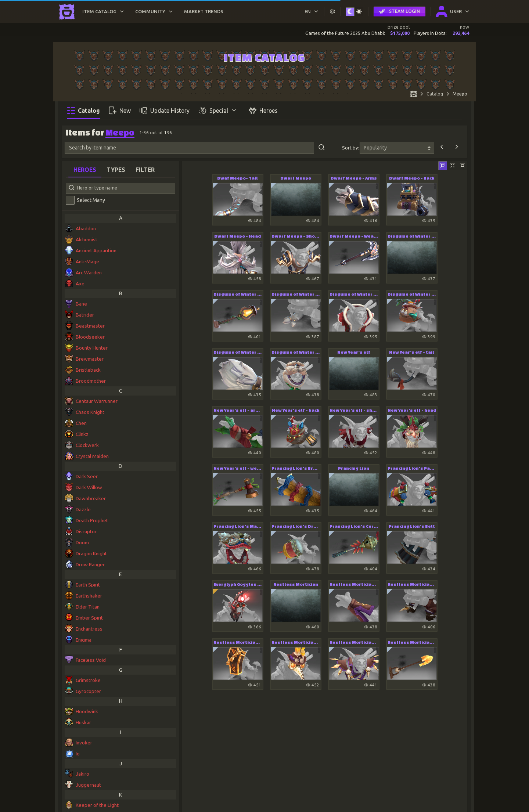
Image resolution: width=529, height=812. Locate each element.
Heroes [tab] (85, 170)
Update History (165, 110)
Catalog (84, 110)
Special (218, 110)
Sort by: (350, 148)
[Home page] (414, 95)
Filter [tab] (145, 170)
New (120, 110)
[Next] (457, 148)
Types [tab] (116, 170)
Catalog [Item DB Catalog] (435, 94)
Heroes (263, 110)
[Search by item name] (189, 148)
